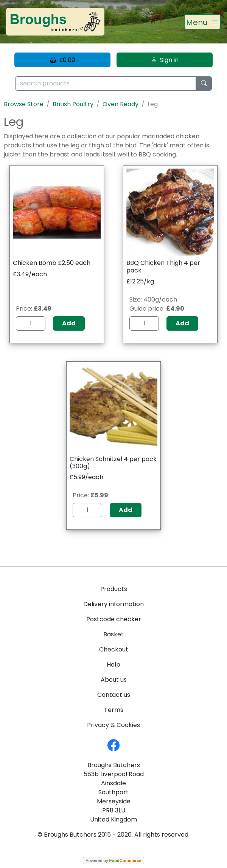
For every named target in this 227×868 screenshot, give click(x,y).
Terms (114, 710)
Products (114, 589)
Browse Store (24, 104)
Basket (113, 634)
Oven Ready (120, 104)
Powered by (113, 860)
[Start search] (204, 84)
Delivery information (113, 604)
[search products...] (106, 84)
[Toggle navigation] (202, 22)
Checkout (114, 649)
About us (114, 680)
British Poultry (73, 104)
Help (113, 665)
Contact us (114, 695)
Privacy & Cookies (113, 725)
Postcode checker (114, 619)
